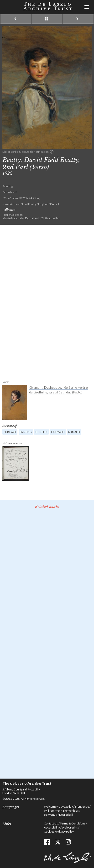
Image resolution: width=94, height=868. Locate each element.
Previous (16, 19)
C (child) (41, 432)
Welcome (50, 807)
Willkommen (52, 811)
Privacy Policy (65, 831)
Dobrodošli (66, 815)
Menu (87, 7)
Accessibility (52, 827)
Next (78, 19)
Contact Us (51, 823)
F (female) (58, 432)
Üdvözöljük (66, 807)
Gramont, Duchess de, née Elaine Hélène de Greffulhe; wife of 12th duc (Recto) (59, 390)
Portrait (10, 432)
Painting (26, 432)
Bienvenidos (71, 811)
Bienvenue (82, 807)
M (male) (74, 432)
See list (47, 19)
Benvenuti (51, 815)
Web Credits (70, 827)
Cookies (49, 831)
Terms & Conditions (73, 823)
